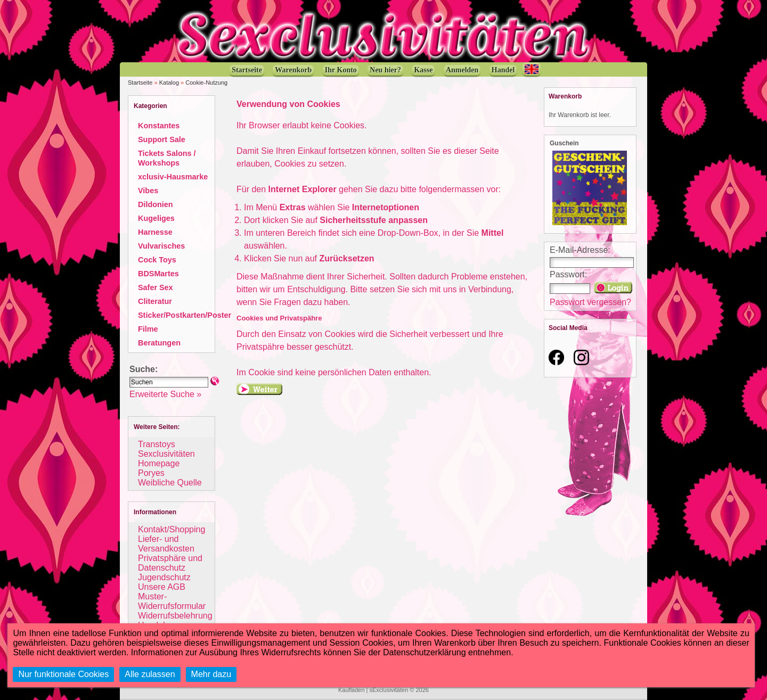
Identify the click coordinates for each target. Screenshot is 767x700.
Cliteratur (155, 301)
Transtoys (157, 444)
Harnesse (155, 232)
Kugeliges (156, 218)
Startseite (140, 83)
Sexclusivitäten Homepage (166, 459)
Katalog (169, 83)
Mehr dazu (211, 674)
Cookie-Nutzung (206, 83)
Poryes (151, 473)
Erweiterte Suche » (165, 394)
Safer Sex (156, 287)
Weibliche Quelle (170, 483)
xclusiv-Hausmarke (173, 177)
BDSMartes (158, 274)
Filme (148, 329)
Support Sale (162, 139)
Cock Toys (157, 260)
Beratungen (159, 343)
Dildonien (156, 204)
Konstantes (159, 126)
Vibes (148, 191)
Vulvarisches (161, 246)
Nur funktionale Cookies (63, 674)
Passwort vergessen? (590, 302)
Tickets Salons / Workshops (167, 158)
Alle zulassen (150, 674)
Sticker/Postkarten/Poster (185, 315)
